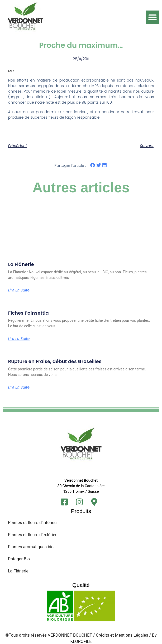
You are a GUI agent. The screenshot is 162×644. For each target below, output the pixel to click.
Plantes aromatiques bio (31, 547)
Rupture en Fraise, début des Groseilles (55, 361)
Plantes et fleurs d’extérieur (33, 535)
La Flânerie (21, 264)
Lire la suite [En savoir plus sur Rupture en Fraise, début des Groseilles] (19, 387)
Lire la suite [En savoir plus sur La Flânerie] (19, 290)
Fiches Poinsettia (28, 313)
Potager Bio (19, 559)
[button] (153, 17)
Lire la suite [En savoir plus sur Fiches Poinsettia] (19, 339)
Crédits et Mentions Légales (122, 635)
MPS (12, 71)
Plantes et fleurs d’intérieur (33, 523)
